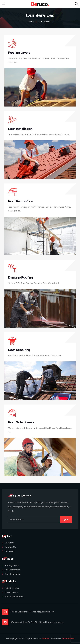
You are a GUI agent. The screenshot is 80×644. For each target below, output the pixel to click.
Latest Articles (12, 588)
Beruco (46, 639)
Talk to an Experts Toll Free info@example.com (32, 612)
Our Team (9, 551)
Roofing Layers (19, 52)
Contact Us (10, 547)
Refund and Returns (14, 597)
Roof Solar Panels (21, 422)
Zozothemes (68, 639)
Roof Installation (20, 129)
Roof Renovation (21, 201)
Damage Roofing (21, 277)
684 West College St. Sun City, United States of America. (37, 622)
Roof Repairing (19, 350)
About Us (9, 543)
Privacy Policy (11, 592)
